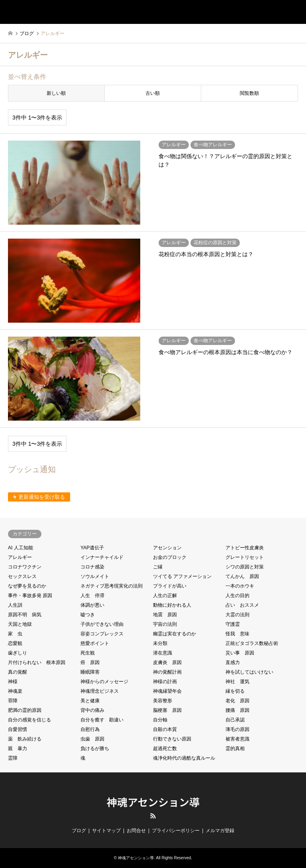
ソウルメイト (95, 576)
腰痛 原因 (237, 710)
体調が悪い (92, 605)
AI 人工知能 (21, 548)
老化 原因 (237, 701)
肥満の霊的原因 (25, 710)
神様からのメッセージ (104, 682)
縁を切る (235, 691)
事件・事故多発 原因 (30, 596)
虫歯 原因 (92, 739)
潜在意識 (163, 653)
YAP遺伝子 (92, 548)
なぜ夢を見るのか (27, 586)
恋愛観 (15, 643)
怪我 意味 (237, 634)
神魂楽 (15, 691)
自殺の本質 (165, 729)
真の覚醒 (18, 672)
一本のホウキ (240, 586)
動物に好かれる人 (172, 605)
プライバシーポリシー (176, 831)
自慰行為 (90, 729)
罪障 (13, 701)
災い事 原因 (240, 653)
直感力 (233, 662)
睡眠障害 (90, 672)
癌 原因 (90, 662)
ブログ (79, 831)
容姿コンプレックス (102, 634)
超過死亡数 (165, 748)
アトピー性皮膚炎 (245, 548)
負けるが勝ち (95, 748)
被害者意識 (237, 739)
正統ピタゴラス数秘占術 (252, 643)
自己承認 (235, 720)
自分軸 (160, 720)
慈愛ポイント (95, 643)
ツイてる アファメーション (182, 576)
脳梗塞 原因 (167, 710)
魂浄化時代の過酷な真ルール (184, 758)
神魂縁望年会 (167, 691)
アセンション (167, 548)
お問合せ (136, 831)
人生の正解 (165, 596)
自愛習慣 (18, 729)
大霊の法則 (237, 615)
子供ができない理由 (102, 624)
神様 (13, 682)
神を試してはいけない (249, 672)
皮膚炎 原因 (167, 662)
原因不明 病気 (25, 615)
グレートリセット (245, 557)
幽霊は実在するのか (175, 634)
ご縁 (158, 567)
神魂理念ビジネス (100, 691)
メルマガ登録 (220, 831)
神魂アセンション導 (153, 802)
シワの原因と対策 (245, 567)
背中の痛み (92, 710)
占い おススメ (242, 605)
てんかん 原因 (242, 576)
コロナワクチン (25, 567)
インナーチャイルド (102, 557)
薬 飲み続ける (25, 739)
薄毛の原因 (237, 729)
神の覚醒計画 (167, 672)
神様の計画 (165, 682)
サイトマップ (106, 831)
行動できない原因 (172, 739)
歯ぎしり (18, 653)
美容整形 (163, 701)
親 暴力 (18, 748)
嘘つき (88, 615)
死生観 (88, 653)
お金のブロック (170, 557)
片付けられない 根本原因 (37, 662)
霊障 (13, 758)
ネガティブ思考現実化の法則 (112, 586)
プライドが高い (170, 586)
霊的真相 (235, 748)
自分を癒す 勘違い (102, 720)
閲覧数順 (249, 93)
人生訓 (15, 605)
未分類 (160, 643)
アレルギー (20, 557)
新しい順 (56, 93)
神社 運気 (237, 682)
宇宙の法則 (165, 624)
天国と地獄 (20, 624)
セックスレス (22, 576)
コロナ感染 (92, 567)
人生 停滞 (92, 596)
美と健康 (90, 701)
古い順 (153, 93)
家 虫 (15, 634)
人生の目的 (237, 596)
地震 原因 (165, 615)
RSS (153, 816)
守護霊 (233, 624)
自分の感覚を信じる (29, 720)
